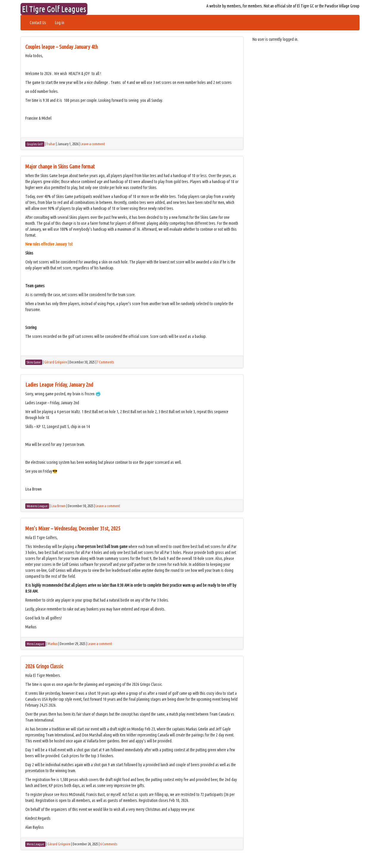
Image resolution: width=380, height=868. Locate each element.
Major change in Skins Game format (60, 166)
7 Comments (105, 362)
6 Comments (109, 844)
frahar (51, 144)
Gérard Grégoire (56, 362)
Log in (60, 23)
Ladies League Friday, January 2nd (59, 385)
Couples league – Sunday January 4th (62, 47)
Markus (53, 644)
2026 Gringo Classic (44, 666)
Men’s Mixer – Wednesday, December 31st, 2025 (73, 528)
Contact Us (38, 23)
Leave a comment (93, 144)
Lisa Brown (58, 506)
